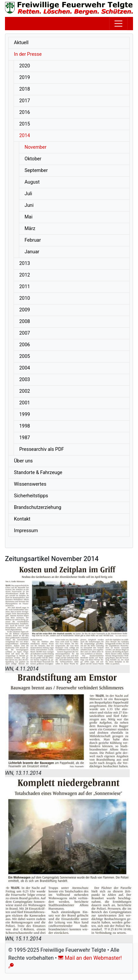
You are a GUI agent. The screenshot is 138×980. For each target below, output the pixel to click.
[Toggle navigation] (118, 24)
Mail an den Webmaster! (90, 958)
